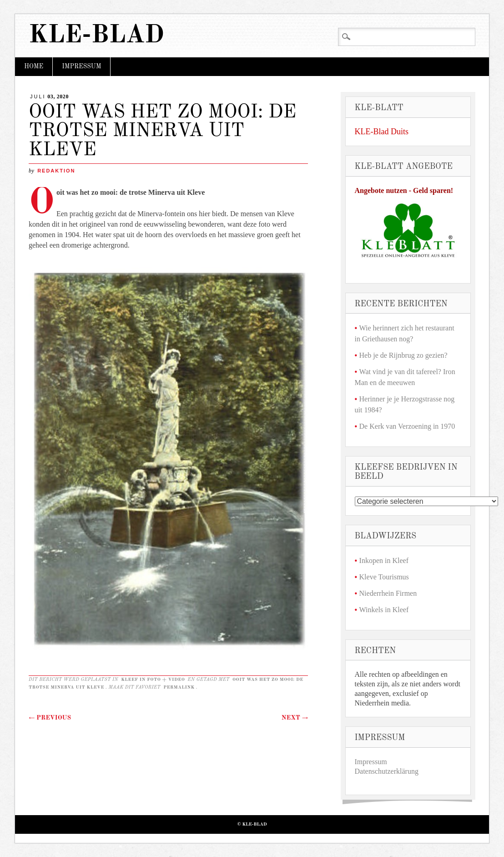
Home (34, 66)
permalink (179, 687)
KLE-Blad (96, 36)
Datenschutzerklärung (387, 771)
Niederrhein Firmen (388, 593)
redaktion (56, 171)
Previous (50, 718)
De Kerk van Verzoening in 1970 (407, 426)
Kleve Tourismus (384, 577)
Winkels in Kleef (384, 610)
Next (295, 718)
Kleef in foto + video (153, 680)
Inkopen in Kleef (384, 560)
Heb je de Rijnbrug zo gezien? (403, 355)
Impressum (81, 66)
